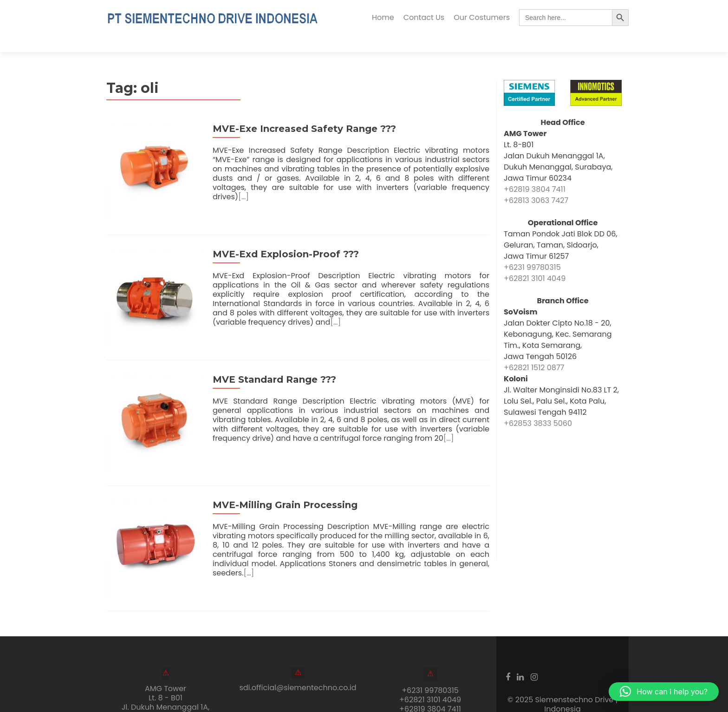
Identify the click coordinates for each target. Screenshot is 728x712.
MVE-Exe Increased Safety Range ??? (300, 112)
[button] (664, 692)
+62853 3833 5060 (538, 407)
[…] (458, 171)
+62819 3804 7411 (535, 173)
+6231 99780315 (532, 251)
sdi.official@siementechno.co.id (298, 654)
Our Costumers (482, 17)
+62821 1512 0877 (534, 351)
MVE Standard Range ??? (270, 354)
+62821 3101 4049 (535, 262)
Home (383, 17)
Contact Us (424, 17)
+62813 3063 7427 (536, 184)
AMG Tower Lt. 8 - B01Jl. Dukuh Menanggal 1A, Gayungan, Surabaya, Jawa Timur (166, 674)
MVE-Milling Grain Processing (281, 476)
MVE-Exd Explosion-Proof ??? (282, 233)
